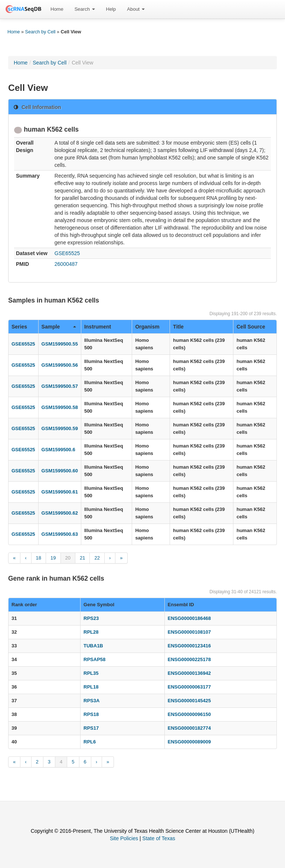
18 (39, 558)
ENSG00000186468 (189, 618)
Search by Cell (40, 32)
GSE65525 (67, 253)
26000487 (66, 264)
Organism (147, 327)
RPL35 (91, 673)
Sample (59, 327)
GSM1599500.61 (60, 492)
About (136, 9)
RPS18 (91, 714)
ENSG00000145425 (189, 701)
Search (85, 9)
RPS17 (91, 728)
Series (19, 327)
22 (97, 558)
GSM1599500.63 (60, 534)
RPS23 (91, 618)
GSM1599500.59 (60, 428)
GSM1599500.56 (60, 365)
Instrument (98, 327)
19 (53, 558)
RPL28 (91, 632)
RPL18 (91, 687)
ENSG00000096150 (189, 714)
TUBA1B (93, 646)
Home (57, 9)
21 (82, 558)
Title (178, 327)
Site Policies (124, 838)
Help (111, 9)
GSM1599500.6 (58, 450)
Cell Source (251, 327)
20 (68, 558)
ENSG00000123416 (189, 646)
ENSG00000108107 (189, 632)
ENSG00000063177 (189, 687)
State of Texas (159, 838)
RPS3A (91, 701)
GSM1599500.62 (60, 513)
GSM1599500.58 (60, 407)
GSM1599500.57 (60, 386)
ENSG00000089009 (189, 742)
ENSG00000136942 (189, 673)
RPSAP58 (94, 659)
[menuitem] (57, 9)
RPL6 (90, 742)
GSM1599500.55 (60, 344)
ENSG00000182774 (189, 728)
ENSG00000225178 (189, 659)
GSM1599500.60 (60, 471)
